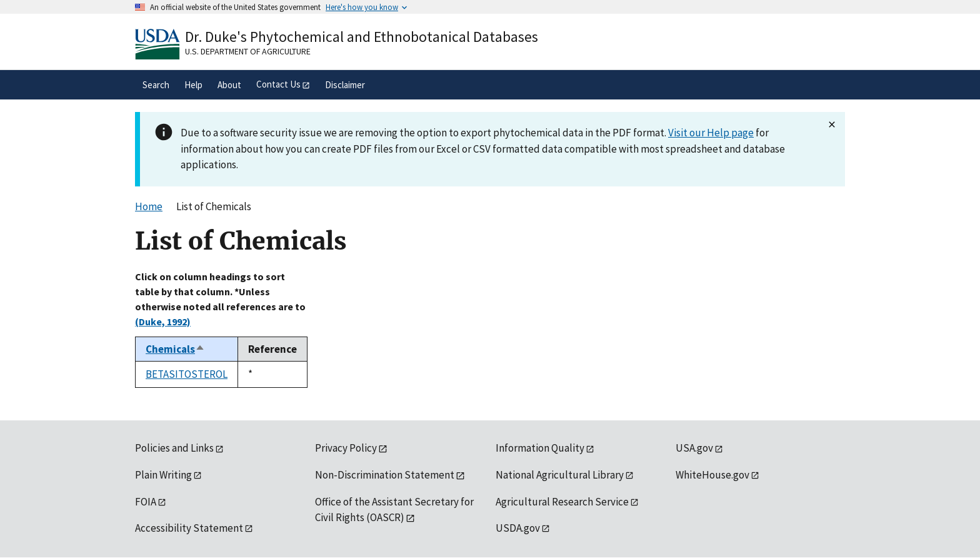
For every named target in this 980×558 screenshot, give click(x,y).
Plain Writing (163, 475)
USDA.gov (518, 528)
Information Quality (540, 448)
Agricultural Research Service (562, 502)
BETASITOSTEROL (187, 374)
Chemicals (175, 349)
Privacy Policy (346, 448)
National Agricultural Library (560, 475)
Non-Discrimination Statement (385, 475)
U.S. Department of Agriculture (248, 51)
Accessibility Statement (189, 528)
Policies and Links (174, 448)
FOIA (146, 502)
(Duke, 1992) (163, 322)
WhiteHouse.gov (712, 475)
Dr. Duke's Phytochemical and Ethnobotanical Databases (362, 37)
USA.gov (694, 448)
